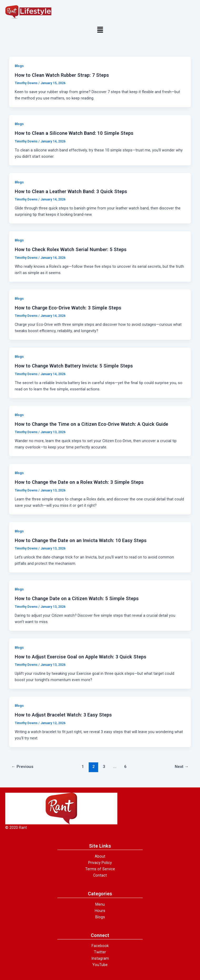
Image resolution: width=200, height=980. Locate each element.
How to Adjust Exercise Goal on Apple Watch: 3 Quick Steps (81, 657)
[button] (100, 30)
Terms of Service (100, 869)
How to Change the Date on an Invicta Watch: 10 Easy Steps (81, 540)
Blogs (19, 66)
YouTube (100, 965)
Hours (100, 911)
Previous (22, 767)
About (100, 856)
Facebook (100, 946)
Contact (100, 875)
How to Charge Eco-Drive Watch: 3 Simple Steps (68, 308)
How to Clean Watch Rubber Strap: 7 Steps (62, 75)
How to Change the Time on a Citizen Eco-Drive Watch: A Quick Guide (91, 424)
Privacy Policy (100, 863)
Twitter (100, 952)
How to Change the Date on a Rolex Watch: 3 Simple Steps (79, 482)
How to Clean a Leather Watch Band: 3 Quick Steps (71, 191)
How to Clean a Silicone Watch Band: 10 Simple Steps (74, 133)
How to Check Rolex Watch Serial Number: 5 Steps (71, 249)
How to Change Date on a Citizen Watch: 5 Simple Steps (77, 598)
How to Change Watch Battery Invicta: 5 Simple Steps (74, 366)
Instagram (100, 958)
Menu (100, 904)
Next (182, 767)
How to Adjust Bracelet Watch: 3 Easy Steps (63, 715)
